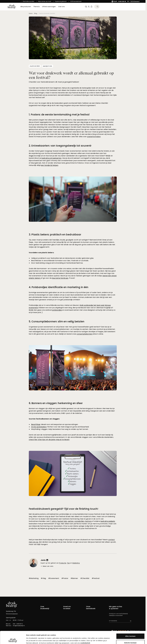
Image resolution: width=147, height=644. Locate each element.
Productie (63, 563)
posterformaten (94, 137)
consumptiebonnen (85, 334)
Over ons (43, 612)
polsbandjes (57, 310)
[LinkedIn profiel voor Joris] (47, 560)
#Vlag (43, 578)
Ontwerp (89, 619)
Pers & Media (44, 619)
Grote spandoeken (39, 427)
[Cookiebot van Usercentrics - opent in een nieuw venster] (13, 640)
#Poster (65, 578)
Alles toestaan (130, 624)
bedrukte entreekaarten (51, 158)
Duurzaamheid (91, 612)
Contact (43, 609)
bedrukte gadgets (108, 521)
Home (31, 13)
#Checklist (85, 578)
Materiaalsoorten (91, 614)
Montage (89, 616)
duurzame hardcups (60, 278)
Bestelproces (67, 619)
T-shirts (53, 521)
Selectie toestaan (130, 631)
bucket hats (62, 521)
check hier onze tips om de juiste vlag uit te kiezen (49, 440)
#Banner (74, 578)
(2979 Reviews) (44, 1)
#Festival (96, 578)
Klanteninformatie (69, 609)
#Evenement (54, 578)
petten (71, 521)
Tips (68, 563)
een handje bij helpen (50, 165)
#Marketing (34, 578)
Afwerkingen (90, 609)
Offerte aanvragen (69, 612)
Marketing (76, 563)
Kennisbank (67, 616)
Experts (43, 614)
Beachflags (36, 424)
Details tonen (108, 640)
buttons (88, 521)
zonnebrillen (79, 521)
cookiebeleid (85, 631)
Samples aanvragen (70, 614)
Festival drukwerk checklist (47, 13)
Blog (36, 13)
